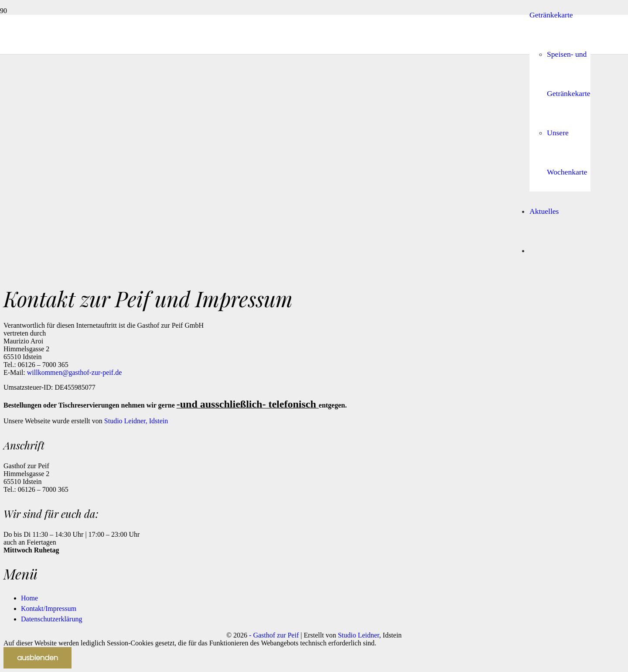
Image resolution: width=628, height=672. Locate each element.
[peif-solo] (289, 464)
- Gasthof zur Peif (274, 635)
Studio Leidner (359, 635)
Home (29, 598)
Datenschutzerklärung (51, 619)
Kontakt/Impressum (49, 609)
